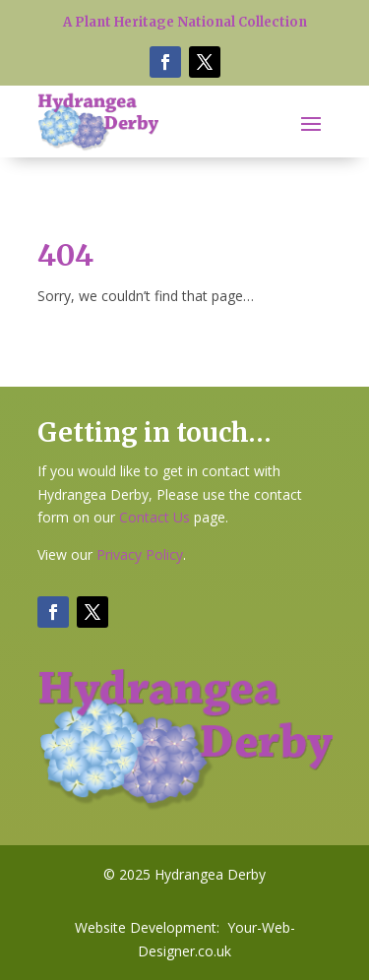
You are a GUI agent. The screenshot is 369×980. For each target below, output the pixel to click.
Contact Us (154, 517)
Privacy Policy (140, 554)
